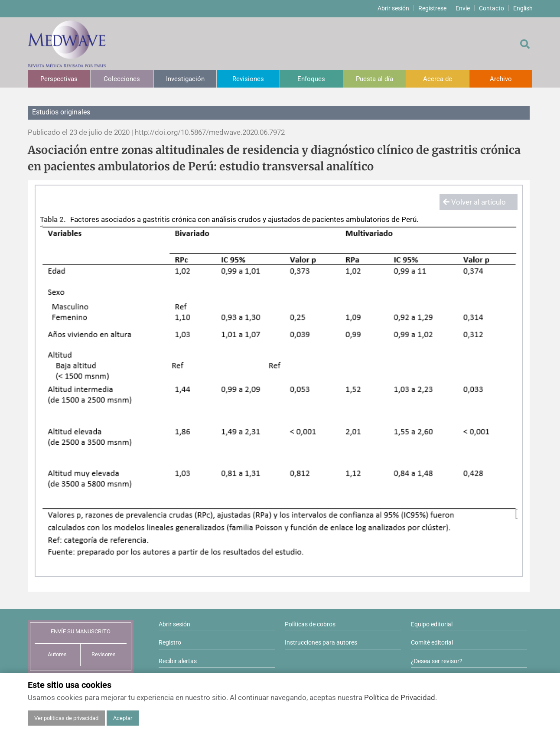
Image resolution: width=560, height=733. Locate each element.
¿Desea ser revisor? (437, 661)
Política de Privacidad (400, 697)
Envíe (463, 8)
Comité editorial (432, 642)
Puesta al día (374, 79)
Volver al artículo (474, 202)
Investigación (185, 79)
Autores (57, 654)
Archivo (501, 79)
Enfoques (311, 79)
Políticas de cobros (310, 624)
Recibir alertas (178, 661)
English (523, 8)
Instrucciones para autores (321, 642)
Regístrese (432, 8)
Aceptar (123, 718)
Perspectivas (59, 79)
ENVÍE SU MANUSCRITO (81, 631)
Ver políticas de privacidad (66, 718)
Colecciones (122, 79)
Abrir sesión (393, 8)
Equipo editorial (432, 624)
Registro (170, 642)
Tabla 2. (53, 219)
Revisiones (248, 79)
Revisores (104, 654)
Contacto (492, 8)
